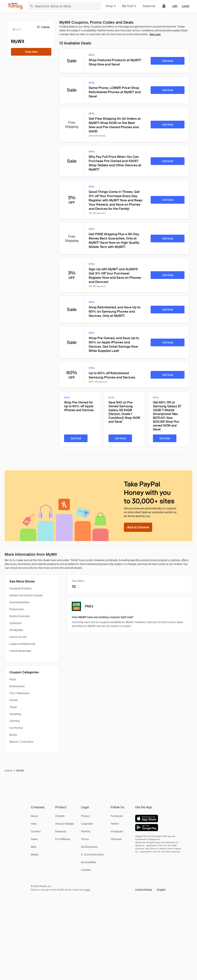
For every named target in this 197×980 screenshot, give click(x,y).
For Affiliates (63, 839)
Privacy (86, 816)
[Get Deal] (168, 61)
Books (13, 735)
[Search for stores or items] (64, 6)
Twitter (115, 824)
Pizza (13, 679)
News (34, 839)
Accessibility (89, 862)
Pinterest (116, 839)
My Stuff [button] (129, 6)
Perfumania (17, 609)
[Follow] (43, 27)
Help (34, 824)
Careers (36, 831)
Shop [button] (111, 6)
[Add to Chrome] (138, 527)
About (34, 816)
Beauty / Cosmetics (21, 742)
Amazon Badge (65, 824)
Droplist (60, 816)
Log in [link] (186, 6)
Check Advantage (20, 651)
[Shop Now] (31, 52)
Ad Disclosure (89, 847)
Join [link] (175, 6)
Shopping (15, 714)
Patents (86, 831)
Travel (13, 707)
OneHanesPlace (20, 602)
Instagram (117, 831)
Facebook (117, 816)
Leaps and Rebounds (22, 644)
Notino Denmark (20, 616)
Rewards (149, 6)
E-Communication (92, 854)
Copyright (87, 824)
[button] (150, 890)
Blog (33, 847)
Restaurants (17, 686)
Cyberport (16, 623)
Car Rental (16, 728)
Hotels (13, 700)
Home (8, 771)
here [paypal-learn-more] (88, 890)
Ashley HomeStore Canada (26, 595)
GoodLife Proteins (20, 588)
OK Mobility (16, 630)
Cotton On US (18, 637)
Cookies (86, 870)
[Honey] (15, 6)
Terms (85, 839)
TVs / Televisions (19, 693)
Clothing (15, 721)
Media (35, 854)
